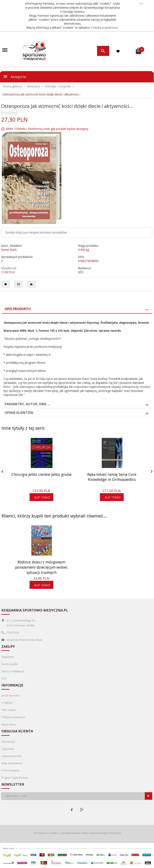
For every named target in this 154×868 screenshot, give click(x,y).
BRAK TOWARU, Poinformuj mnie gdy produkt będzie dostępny (47, 129)
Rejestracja (8, 742)
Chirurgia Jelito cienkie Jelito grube (41, 474)
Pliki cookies (9, 710)
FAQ (4, 678)
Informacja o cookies (46, 833)
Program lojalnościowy (15, 778)
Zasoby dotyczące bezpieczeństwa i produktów (36, 232)
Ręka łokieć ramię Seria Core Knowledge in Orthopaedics (112, 477)
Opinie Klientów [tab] (19, 413)
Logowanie (8, 749)
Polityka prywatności (104, 28)
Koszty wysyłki (9, 664)
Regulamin (8, 657)
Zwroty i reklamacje (13, 671)
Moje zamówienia (12, 763)
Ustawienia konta (11, 756)
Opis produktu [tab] (18, 309)
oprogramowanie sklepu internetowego (84, 833)
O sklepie (7, 703)
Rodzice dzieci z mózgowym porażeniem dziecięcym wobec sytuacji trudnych (41, 567)
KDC (81, 272)
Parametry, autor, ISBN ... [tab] (27, 404)
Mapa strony (9, 724)
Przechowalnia (10, 770)
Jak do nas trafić (11, 695)
